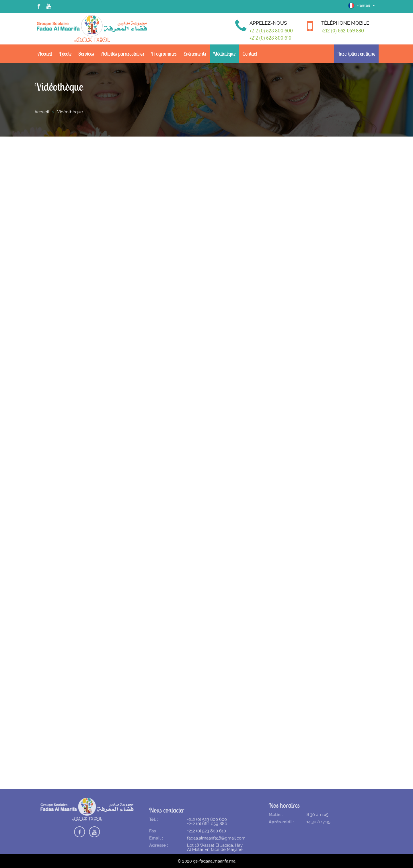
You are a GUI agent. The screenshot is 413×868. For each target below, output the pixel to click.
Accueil (45, 54)
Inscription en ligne (356, 54)
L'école (65, 54)
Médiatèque (224, 54)
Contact (250, 54)
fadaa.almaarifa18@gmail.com (216, 844)
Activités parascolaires (123, 54)
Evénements (195, 54)
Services (86, 54)
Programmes (164, 54)
